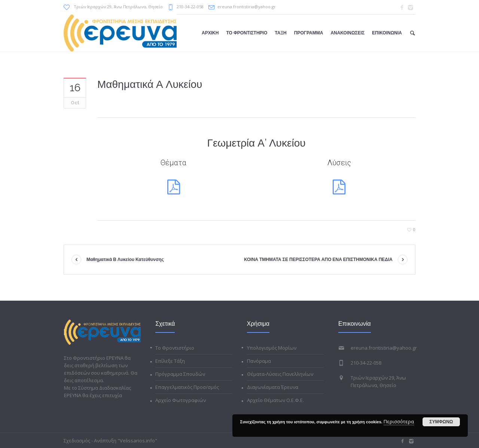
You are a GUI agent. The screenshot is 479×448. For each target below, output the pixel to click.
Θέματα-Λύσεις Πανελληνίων (280, 374)
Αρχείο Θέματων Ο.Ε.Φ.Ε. (275, 400)
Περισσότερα (399, 421)
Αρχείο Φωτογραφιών (181, 400)
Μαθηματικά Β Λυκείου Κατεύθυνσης (125, 260)
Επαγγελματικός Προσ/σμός (187, 387)
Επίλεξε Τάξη (170, 361)
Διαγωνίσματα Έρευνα (273, 387)
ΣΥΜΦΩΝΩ (441, 422)
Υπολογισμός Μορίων (272, 348)
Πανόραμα (259, 361)
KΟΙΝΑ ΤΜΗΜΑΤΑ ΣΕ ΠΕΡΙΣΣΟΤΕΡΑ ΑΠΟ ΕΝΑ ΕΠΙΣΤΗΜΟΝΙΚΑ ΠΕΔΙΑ (318, 260)
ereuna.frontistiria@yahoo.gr (247, 7)
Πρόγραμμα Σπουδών (180, 374)
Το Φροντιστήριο (175, 348)
